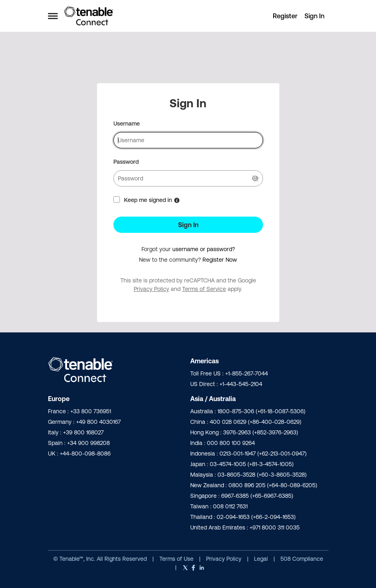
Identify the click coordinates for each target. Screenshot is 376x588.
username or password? (204, 249)
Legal (262, 559)
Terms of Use (176, 559)
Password (126, 162)
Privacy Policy (151, 289)
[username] (188, 140)
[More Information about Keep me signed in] (177, 200)
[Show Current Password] (255, 178)
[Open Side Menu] (53, 16)
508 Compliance (302, 559)
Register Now (220, 260)
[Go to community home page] (89, 16)
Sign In (188, 225)
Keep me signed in (148, 200)
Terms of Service (204, 289)
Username (127, 124)
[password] (188, 178)
